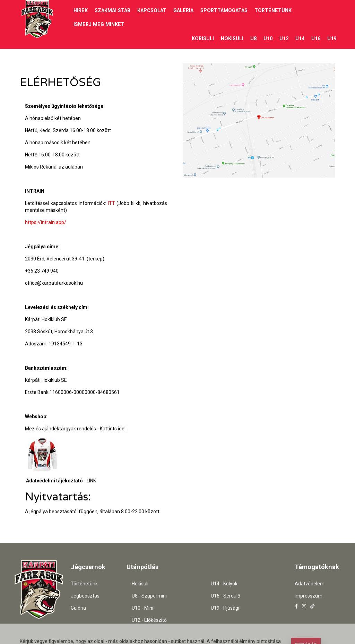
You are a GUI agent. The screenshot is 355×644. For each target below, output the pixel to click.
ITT (111, 203)
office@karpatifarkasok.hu (54, 283)
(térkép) (96, 258)
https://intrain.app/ (46, 222)
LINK (91, 480)
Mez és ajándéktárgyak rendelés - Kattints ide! (75, 428)
